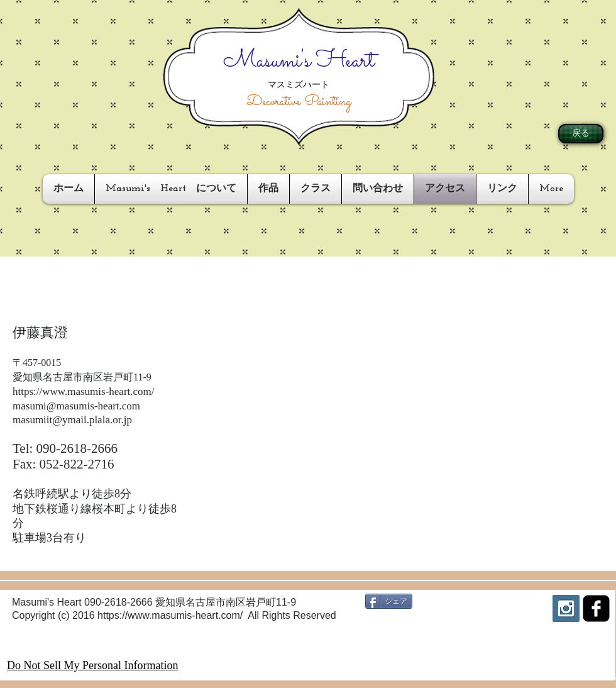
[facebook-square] (596, 608)
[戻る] (581, 134)
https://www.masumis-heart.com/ (84, 391)
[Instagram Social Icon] (566, 608)
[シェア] (389, 601)
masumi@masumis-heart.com (76, 406)
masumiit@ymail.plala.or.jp (72, 420)
